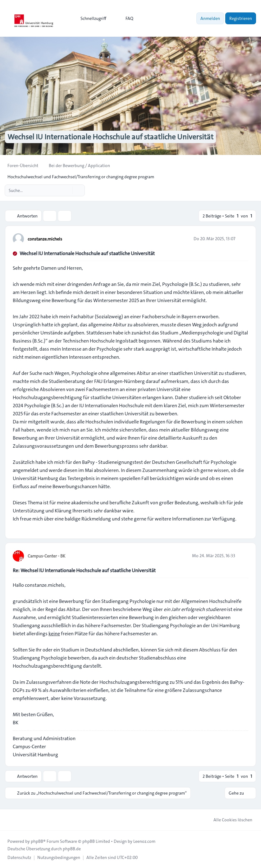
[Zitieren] (243, 239)
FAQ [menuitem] (125, 18)
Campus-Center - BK (46, 556)
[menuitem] (91, 18)
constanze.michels (45, 239)
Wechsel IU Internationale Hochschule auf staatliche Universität (87, 253)
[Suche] (67, 190)
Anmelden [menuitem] (210, 18)
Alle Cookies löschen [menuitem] (229, 820)
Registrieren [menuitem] (241, 18)
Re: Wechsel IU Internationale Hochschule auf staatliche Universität (84, 570)
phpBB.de (72, 849)
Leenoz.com (144, 841)
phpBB (37, 841)
